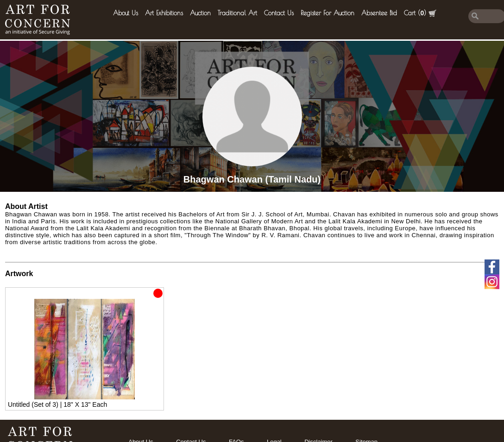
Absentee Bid (379, 13)
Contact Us (279, 13)
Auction (200, 13)
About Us (126, 13)
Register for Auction (328, 13)
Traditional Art (237, 13)
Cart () (420, 13)
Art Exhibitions (164, 13)
